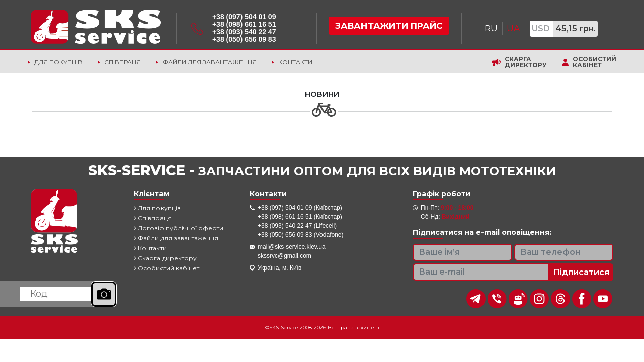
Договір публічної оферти (179, 228)
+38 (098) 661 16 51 (244, 24)
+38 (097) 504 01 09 (244, 17)
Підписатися (581, 272)
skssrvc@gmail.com (285, 256)
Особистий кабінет (594, 62)
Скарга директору (526, 62)
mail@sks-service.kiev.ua (292, 247)
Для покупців (58, 62)
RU (491, 28)
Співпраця (123, 62)
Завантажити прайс (389, 26)
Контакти (295, 62)
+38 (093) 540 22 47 (244, 32)
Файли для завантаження (210, 62)
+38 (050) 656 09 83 (244, 39)
